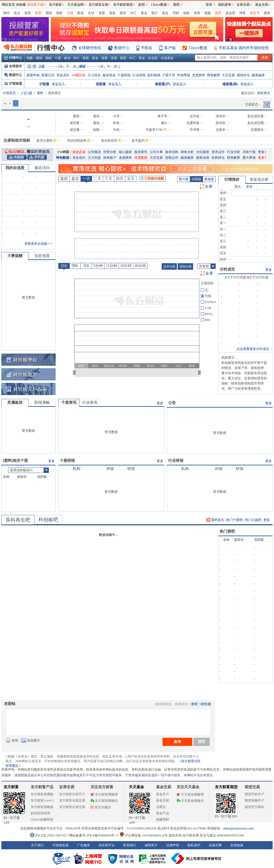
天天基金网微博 (190, 794)
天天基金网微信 (190, 801)
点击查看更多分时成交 (253, 349)
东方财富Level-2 (42, 800)
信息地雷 (42, 256)
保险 (186, 13)
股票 (28, 13)
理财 (176, 13)
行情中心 (13, 58)
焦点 (17, 13)
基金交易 (163, 800)
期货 (123, 13)
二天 (97, 179)
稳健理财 (163, 819)
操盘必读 (79, 152)
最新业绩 (203, 158)
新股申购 (33, 75)
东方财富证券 (98, 5)
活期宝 (161, 807)
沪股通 (44, 84)
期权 (59, 13)
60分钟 (140, 266)
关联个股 (249, 152)
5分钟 (98, 266)
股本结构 (172, 152)
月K (86, 266)
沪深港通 (13, 84)
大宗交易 (228, 75)
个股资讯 (69, 403)
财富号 (255, 13)
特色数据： (64, 158)
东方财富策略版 (42, 807)
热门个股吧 (234, 520)
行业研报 (139, 75)
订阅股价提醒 (152, 179)
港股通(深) (230, 84)
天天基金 (136, 787)
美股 (102, 13)
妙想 (142, 5)
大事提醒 (15, 256)
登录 (194, 704)
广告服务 (84, 845)
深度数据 (141, 158)
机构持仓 (218, 158)
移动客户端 (35, 5)
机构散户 (110, 158)
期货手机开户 (254, 794)
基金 (165, 13)
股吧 (218, 13)
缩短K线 (185, 266)
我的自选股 (15, 168)
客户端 (170, 48)
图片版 (184, 179)
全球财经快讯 (90, 48)
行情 (70, 13)
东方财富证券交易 (72, 807)
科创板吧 (48, 520)
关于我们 (37, 845)
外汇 (133, 13)
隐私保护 (194, 845)
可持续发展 (60, 845)
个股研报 (124, 75)
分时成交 (227, 269)
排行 (77, 58)
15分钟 (111, 266)
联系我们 (130, 845)
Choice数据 (198, 48)
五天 (131, 179)
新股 (38, 13)
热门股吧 (227, 531)
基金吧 (230, 13)
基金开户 (163, 794)
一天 (86, 179)
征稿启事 (215, 845)
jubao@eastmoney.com (238, 828)
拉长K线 (169, 266)
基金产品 (163, 813)
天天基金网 (75, 5)
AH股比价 (79, 75)
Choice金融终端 (42, 819)
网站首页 (8, 5)
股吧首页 (215, 520)
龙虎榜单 (199, 75)
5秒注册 (205, 704)
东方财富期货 (226, 787)
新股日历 (48, 75)
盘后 (75, 179)
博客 (243, 13)
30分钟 (126, 266)
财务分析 (187, 152)
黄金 (144, 13)
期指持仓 (243, 75)
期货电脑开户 (254, 800)
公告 (172, 403)
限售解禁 (214, 75)
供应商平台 (107, 845)
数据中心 (122, 48)
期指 (49, 13)
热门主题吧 (253, 520)
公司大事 (156, 152)
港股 (112, 13)
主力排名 (94, 75)
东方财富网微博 (104, 794)
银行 (155, 13)
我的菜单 (225, 5)
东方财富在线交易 (72, 800)
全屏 (209, 187)
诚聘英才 (151, 845)
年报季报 (184, 75)
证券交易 (243, 5)
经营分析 (110, 152)
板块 (67, 58)
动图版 (196, 179)
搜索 (267, 13)
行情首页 (9, 93)
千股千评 (169, 75)
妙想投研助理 (40, 813)
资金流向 (63, 75)
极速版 (209, 179)
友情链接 (237, 845)
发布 (177, 742)
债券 (197, 13)
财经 (7, 13)
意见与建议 (101, 807)
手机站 (146, 48)
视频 (208, 13)
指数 (30, 58)
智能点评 (172, 158)
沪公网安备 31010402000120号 (144, 835)
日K (64, 266)
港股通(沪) (163, 84)
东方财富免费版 (42, 794)
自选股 (153, 58)
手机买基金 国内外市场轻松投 (244, 48)
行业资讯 (90, 403)
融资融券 (258, 75)
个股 (58, 58)
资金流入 (58, 84)
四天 (120, 179)
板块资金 (109, 75)
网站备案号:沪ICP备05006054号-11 (94, 835)
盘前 (64, 179)
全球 (91, 13)
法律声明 (173, 845)
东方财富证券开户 (72, 794)
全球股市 (13, 66)
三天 (109, 179)
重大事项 (249, 158)
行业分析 (234, 152)
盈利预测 (154, 75)
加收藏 (21, 5)
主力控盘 (94, 158)
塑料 (40, 93)
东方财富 (11, 787)
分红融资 (203, 152)
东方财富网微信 (104, 801)
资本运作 (218, 152)
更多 (262, 152)
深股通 (101, 84)
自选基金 (167, 58)
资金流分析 (259, 179)
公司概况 (94, 152)
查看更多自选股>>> (39, 244)
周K (75, 266)
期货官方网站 (254, 807)
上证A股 (26, 93)
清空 (202, 742)
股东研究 (141, 152)
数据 (81, 13)
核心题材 (125, 152)
